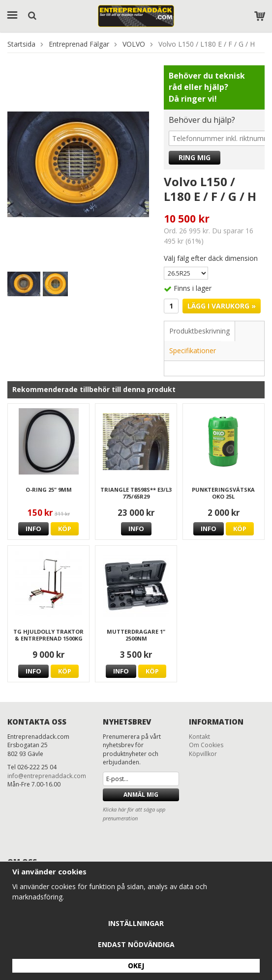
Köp (65, 529)
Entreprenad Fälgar (79, 44)
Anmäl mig (141, 795)
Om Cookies (206, 745)
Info (33, 529)
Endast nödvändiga (136, 944)
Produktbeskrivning (199, 331)
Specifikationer (193, 350)
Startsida (21, 44)
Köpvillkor (203, 754)
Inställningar (136, 923)
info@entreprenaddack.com (47, 776)
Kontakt (199, 737)
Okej (136, 966)
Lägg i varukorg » (222, 306)
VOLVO (134, 44)
